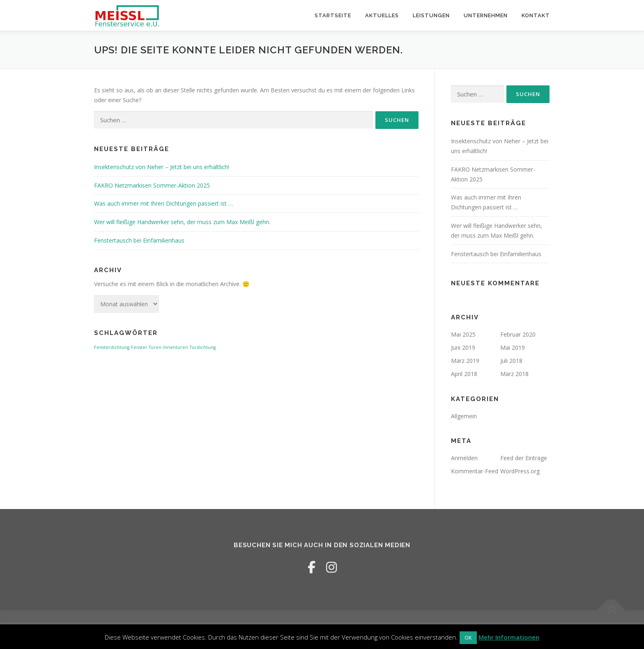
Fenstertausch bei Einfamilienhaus (139, 240)
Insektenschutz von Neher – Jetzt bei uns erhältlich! (162, 167)
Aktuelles (382, 15)
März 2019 (465, 361)
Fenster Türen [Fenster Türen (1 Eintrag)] (146, 347)
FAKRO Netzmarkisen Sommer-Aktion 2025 (152, 185)
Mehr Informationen (509, 637)
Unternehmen (486, 15)
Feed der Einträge (524, 458)
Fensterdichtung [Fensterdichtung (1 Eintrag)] (112, 347)
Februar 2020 (518, 334)
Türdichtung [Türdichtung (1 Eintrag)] (203, 347)
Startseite (333, 15)
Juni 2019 (463, 347)
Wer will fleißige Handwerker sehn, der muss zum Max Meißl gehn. (182, 222)
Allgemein (464, 416)
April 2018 (464, 374)
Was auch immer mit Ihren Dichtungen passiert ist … (163, 203)
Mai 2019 (513, 347)
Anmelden (464, 458)
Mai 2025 (463, 334)
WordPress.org (520, 471)
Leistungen (431, 15)
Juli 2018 (511, 361)
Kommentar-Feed (475, 471)
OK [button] (468, 638)
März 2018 (514, 374)
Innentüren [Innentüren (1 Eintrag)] (176, 347)
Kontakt (536, 15)
